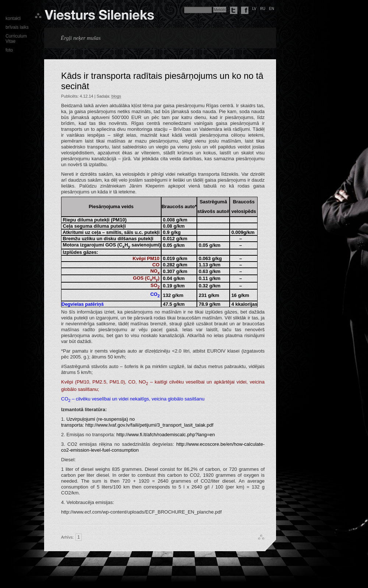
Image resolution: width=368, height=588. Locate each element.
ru (263, 9)
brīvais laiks (17, 27)
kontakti (13, 18)
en (272, 9)
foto (9, 50)
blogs (116, 96)
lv (254, 9)
